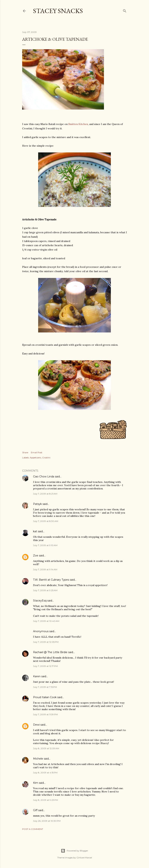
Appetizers (35, 458)
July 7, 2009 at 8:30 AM (46, 521)
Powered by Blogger (74, 851)
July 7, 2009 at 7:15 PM (45, 687)
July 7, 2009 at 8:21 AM (45, 494)
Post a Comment (33, 829)
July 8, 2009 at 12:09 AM (46, 748)
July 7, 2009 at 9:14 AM (45, 569)
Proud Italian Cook (45, 697)
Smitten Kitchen (78, 124)
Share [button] (25, 452)
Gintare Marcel (84, 858)
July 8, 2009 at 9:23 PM (46, 800)
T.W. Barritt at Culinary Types (51, 580)
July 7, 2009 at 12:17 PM (45, 666)
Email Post (37, 452)
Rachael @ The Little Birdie (50, 652)
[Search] (125, 10)
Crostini (46, 458)
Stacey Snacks (58, 11)
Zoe (36, 556)
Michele (38, 759)
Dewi (36, 725)
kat (35, 531)
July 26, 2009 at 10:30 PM (47, 821)
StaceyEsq (40, 601)
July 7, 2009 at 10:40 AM (46, 621)
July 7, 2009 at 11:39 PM (45, 714)
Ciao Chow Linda (44, 477)
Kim (36, 783)
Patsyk (37, 504)
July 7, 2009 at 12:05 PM (46, 642)
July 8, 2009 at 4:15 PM (45, 773)
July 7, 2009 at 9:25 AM (45, 590)
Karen (37, 676)
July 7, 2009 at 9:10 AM (45, 545)
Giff (35, 810)
